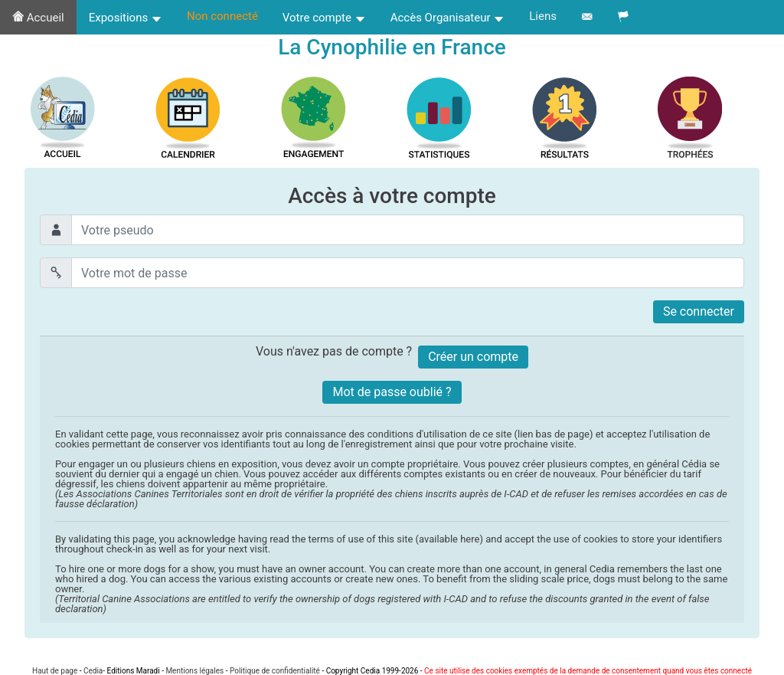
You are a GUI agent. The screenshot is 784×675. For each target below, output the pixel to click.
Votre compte (324, 18)
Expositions (126, 18)
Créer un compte (473, 357)
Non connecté (222, 16)
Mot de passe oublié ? (392, 392)
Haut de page (55, 671)
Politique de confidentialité (275, 671)
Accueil (38, 18)
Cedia (93, 671)
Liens (543, 16)
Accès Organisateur (448, 18)
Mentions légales (194, 671)
